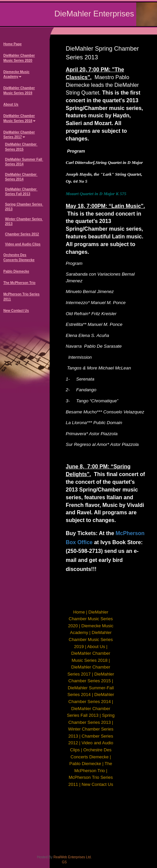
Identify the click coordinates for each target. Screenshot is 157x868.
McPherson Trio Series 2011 (21, 297)
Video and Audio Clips (23, 244)
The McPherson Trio (19, 283)
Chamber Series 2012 (22, 234)
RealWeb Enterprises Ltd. (72, 857)
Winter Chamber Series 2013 (24, 221)
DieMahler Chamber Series (19, 135)
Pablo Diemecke (16, 271)
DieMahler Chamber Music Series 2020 (19, 58)
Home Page (12, 44)
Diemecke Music (16, 75)
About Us (11, 104)
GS (64, 862)
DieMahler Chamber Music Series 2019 (19, 90)
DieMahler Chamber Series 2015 (21, 147)
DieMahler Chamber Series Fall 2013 (21, 192)
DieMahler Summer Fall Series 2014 (24, 162)
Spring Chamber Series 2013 (24, 207)
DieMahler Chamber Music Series (19, 119)
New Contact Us (16, 311)
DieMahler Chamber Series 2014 (21, 177)
